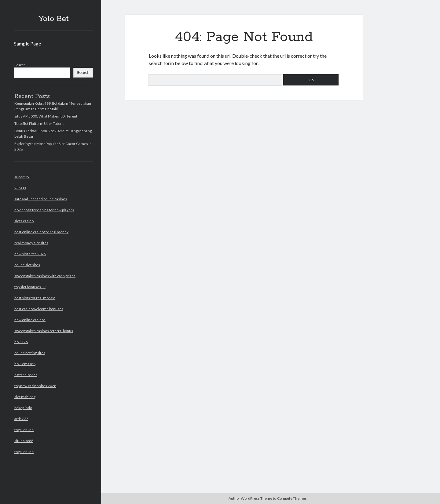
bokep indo (23, 408)
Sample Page (28, 44)
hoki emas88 (25, 364)
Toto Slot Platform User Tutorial (40, 123)
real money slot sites (31, 243)
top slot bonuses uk (30, 287)
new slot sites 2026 (30, 254)
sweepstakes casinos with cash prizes (45, 276)
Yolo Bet (54, 19)
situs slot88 (24, 441)
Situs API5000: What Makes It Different (46, 116)
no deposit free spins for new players (44, 210)
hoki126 (21, 342)
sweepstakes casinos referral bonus (44, 331)
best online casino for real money (41, 232)
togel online (24, 430)
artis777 (21, 419)
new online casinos (30, 320)
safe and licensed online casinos (41, 199)
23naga (20, 188)
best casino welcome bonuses (39, 309)
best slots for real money (35, 298)
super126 (22, 177)
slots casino (24, 221)
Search (20, 65)
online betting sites (30, 353)
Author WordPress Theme (250, 498)
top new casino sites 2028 (35, 386)
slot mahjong (25, 397)
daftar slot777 (26, 375)
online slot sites (27, 265)
